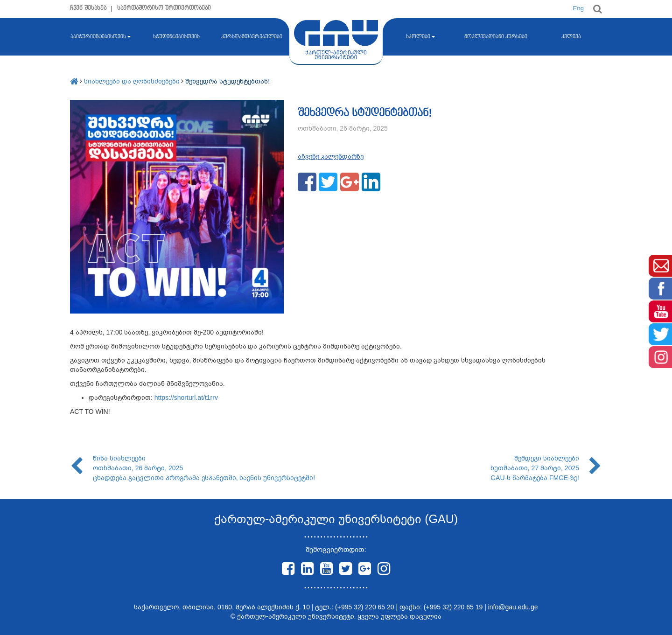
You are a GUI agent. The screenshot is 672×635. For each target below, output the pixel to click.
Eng (578, 8)
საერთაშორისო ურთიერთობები (164, 8)
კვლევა (571, 37)
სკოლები (420, 37)
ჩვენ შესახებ (88, 8)
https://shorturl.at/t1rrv (186, 398)
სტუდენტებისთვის (176, 37)
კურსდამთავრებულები (252, 37)
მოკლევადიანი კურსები (496, 37)
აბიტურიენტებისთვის (101, 37)
